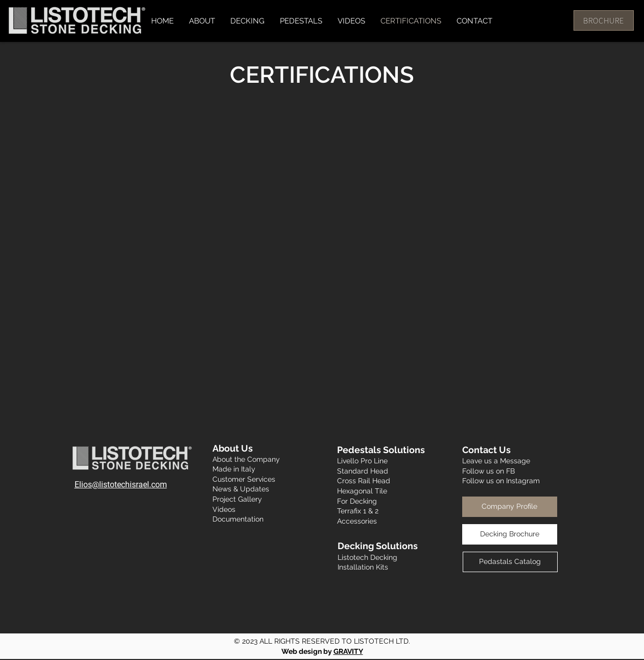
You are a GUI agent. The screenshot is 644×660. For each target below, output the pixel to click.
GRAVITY (348, 651)
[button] (247, 21)
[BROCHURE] (604, 20)
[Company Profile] (510, 507)
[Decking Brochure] (510, 534)
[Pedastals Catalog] (510, 562)
